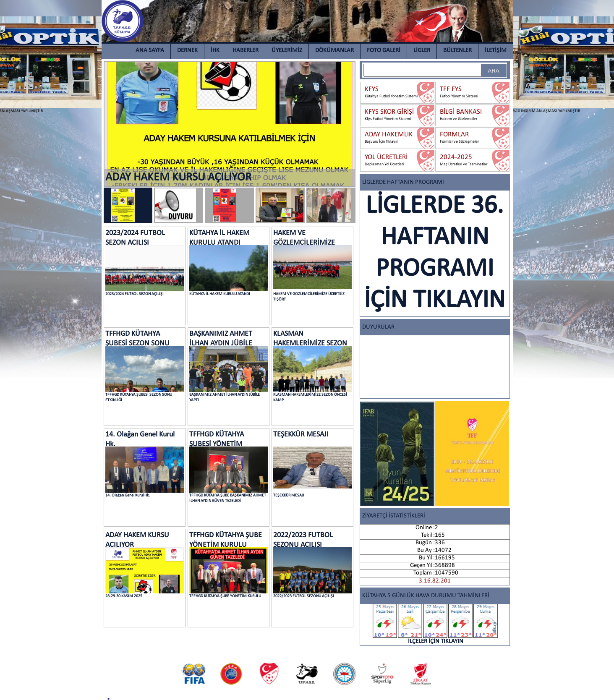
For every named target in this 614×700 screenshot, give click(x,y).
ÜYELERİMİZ (287, 51)
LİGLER (422, 51)
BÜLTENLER (457, 51)
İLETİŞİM (496, 51)
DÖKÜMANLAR (334, 51)
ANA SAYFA (150, 51)
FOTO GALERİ (384, 51)
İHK (215, 51)
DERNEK (187, 51)
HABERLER (246, 51)
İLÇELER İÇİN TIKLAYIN (436, 624)
